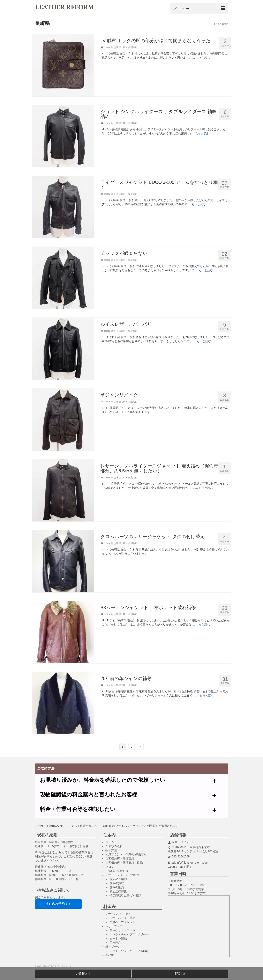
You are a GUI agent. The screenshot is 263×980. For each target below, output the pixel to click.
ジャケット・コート (122, 930)
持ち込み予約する (58, 904)
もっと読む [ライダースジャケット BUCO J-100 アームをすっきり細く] (199, 204)
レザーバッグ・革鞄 (122, 918)
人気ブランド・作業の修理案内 (126, 854)
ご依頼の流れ (114, 846)
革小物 (110, 955)
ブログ (110, 867)
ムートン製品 (118, 938)
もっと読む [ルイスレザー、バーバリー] (204, 341)
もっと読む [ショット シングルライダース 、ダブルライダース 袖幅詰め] (202, 133)
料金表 (110, 907)
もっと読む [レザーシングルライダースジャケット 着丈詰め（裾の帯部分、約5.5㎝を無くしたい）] (206, 488)
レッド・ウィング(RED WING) (129, 951)
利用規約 (153, 826)
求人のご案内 (118, 879)
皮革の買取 (117, 883)
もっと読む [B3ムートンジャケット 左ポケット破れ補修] (203, 624)
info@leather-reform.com (192, 863)
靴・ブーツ (113, 947)
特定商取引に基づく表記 (125, 895)
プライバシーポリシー (130, 826)
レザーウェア (114, 926)
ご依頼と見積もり (117, 871)
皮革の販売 (117, 887)
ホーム (110, 842)
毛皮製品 (115, 943)
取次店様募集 (118, 891)
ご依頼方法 (83, 974)
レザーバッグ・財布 (118, 914)
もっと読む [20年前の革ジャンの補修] (207, 695)
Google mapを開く (180, 867)
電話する (180, 974)
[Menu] (199, 8)
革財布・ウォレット (122, 922)
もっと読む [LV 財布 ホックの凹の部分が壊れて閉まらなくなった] (203, 58)
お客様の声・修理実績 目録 (124, 863)
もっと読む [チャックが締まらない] (206, 270)
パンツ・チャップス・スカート (130, 934)
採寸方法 (111, 850)
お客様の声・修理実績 (125, 47)
